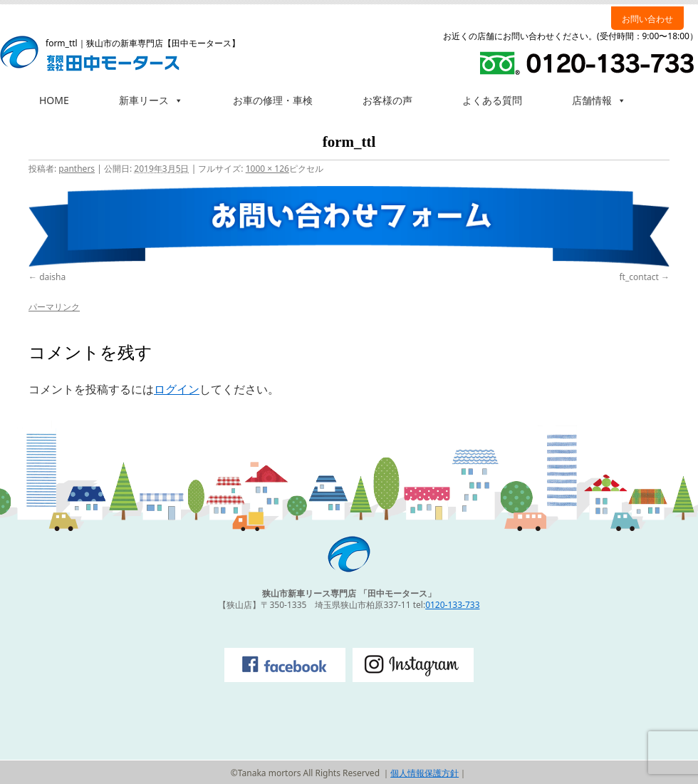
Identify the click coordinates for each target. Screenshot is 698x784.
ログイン (177, 389)
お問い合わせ (647, 19)
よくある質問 (492, 100)
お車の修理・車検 (273, 100)
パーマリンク (54, 307)
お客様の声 (387, 100)
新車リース (151, 100)
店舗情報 (599, 100)
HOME (54, 100)
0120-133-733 (452, 605)
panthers (77, 169)
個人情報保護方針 (424, 773)
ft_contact (639, 277)
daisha (52, 277)
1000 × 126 (267, 169)
